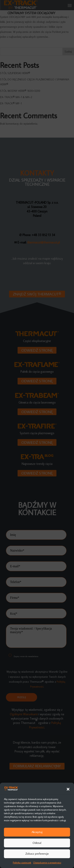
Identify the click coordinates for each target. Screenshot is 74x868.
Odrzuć (37, 843)
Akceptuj (37, 832)
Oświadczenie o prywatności (47, 863)
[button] (68, 789)
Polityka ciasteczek (22, 863)
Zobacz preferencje (37, 854)
